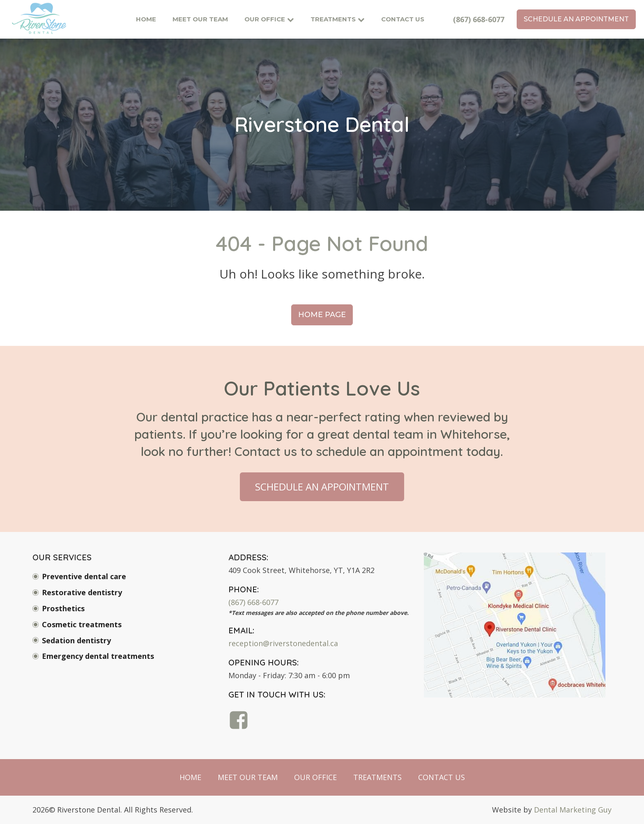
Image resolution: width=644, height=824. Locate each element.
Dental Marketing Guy (573, 810)
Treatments (338, 19)
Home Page (322, 315)
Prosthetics (63, 608)
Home (146, 19)
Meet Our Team (200, 19)
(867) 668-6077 (479, 19)
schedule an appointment (576, 19)
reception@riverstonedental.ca (283, 643)
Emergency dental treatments (98, 656)
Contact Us (403, 19)
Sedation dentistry (76, 640)
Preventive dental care (84, 576)
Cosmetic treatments (82, 624)
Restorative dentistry (82, 592)
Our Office (269, 19)
